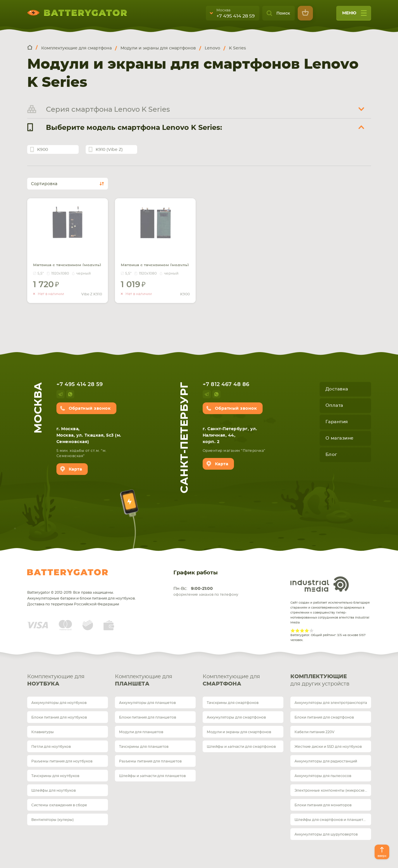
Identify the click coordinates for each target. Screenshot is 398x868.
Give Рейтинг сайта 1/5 (293, 631)
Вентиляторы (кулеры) (52, 820)
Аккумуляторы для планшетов (147, 703)
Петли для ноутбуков (51, 747)
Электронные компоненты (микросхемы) (333, 790)
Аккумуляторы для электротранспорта (331, 703)
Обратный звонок (90, 409)
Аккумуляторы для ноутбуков (59, 703)
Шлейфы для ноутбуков (54, 790)
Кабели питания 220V (315, 732)
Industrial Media (320, 584)
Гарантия (337, 422)
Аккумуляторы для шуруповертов (326, 834)
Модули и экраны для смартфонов (239, 732)
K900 (43, 150)
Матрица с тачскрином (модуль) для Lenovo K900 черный (154, 256)
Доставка (337, 389)
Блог (331, 455)
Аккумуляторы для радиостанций (326, 761)
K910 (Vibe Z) (109, 150)
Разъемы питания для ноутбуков (62, 761)
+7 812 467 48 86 (226, 385)
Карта (75, 469)
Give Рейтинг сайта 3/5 (302, 631)
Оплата (334, 405)
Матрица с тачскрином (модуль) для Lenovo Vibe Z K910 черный (66, 256)
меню (354, 15)
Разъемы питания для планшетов (150, 761)
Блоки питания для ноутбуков (59, 717)
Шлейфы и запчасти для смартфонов (241, 747)
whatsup (70, 394)
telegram (61, 394)
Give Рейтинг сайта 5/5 (311, 631)
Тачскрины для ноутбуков (55, 776)
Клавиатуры (43, 732)
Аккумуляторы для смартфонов (236, 717)
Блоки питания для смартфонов (324, 717)
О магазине (340, 438)
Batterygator (68, 572)
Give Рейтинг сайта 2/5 (297, 631)
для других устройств (331, 680)
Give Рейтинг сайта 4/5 (307, 631)
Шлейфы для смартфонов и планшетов (331, 820)
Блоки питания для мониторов (323, 805)
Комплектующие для (68, 681)
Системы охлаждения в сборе (59, 805)
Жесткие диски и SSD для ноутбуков (328, 747)
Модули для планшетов (141, 732)
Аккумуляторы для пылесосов (323, 776)
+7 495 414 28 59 (236, 16)
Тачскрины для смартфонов (233, 703)
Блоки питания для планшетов (148, 717)
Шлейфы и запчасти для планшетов (152, 776)
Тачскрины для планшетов (144, 747)
